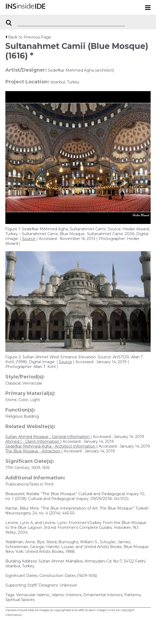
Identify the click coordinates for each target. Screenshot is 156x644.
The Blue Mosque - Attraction (33, 451)
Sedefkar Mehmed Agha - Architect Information (51, 446)
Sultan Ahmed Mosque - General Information (48, 437)
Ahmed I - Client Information (33, 441)
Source (29, 239)
